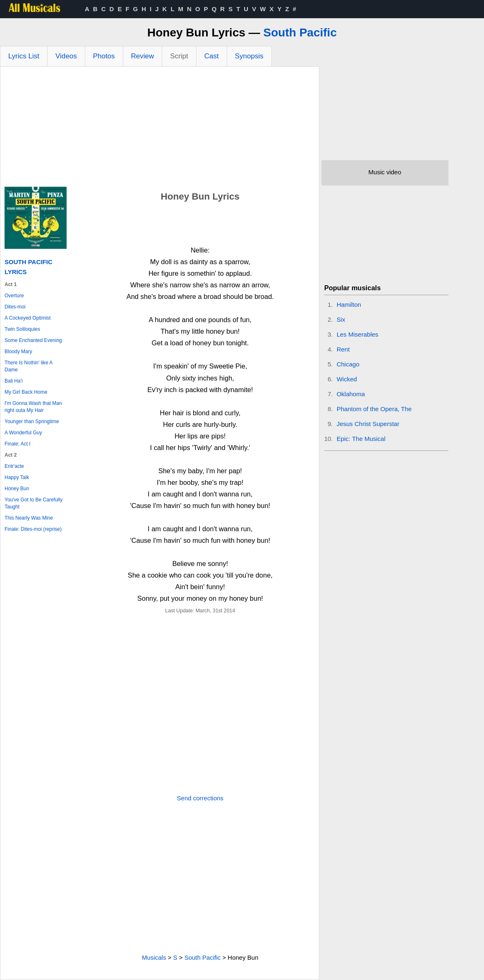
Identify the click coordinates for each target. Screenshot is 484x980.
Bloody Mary (18, 352)
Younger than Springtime (32, 421)
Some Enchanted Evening (33, 340)
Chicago (348, 364)
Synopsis (249, 56)
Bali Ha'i (14, 381)
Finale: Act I (18, 444)
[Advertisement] (160, 129)
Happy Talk (17, 477)
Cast (212, 56)
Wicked (347, 379)
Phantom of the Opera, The (374, 409)
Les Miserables (358, 334)
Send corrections (200, 798)
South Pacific (300, 33)
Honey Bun (17, 489)
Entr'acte (14, 466)
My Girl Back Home (26, 392)
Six (341, 319)
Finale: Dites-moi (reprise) (33, 529)
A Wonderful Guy (23, 433)
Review (143, 56)
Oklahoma (351, 394)
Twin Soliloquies (22, 329)
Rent (343, 349)
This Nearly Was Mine (29, 518)
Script (179, 56)
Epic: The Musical (361, 439)
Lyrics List (24, 56)
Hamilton (349, 305)
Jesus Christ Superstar (368, 424)
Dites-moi (15, 307)
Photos (104, 56)
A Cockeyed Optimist (28, 318)
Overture (14, 296)
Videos (66, 56)
